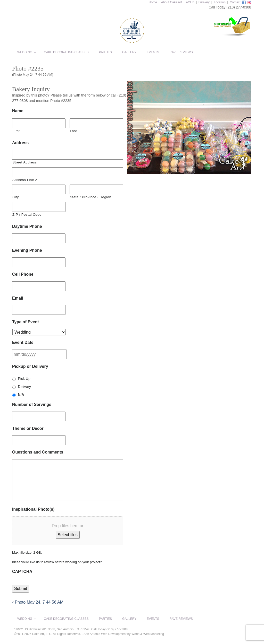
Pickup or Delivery (30, 366)
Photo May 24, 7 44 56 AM (38, 602)
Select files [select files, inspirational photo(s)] (68, 535)
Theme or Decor (28, 428)
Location (220, 2)
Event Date (23, 342)
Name (18, 111)
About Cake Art (172, 2)
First (16, 131)
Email (18, 298)
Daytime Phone (27, 226)
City (16, 197)
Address (20, 143)
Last (73, 131)
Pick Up (24, 379)
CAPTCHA (22, 572)
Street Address (25, 162)
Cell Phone (23, 274)
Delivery (204, 2)
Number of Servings (32, 404)
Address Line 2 (25, 180)
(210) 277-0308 (239, 7)
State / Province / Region (90, 197)
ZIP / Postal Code (27, 215)
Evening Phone (27, 250)
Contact (235, 2)
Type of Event (26, 322)
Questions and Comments (38, 452)
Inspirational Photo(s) (33, 509)
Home (153, 2)
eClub (190, 2)
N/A (21, 395)
